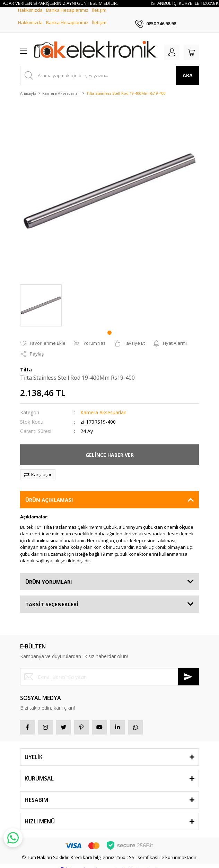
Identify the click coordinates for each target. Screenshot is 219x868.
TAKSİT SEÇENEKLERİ (52, 597)
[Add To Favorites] (43, 336)
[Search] (109, 68)
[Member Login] (172, 45)
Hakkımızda (30, 16)
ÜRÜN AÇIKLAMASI (49, 493)
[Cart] (191, 45)
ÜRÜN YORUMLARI (49, 575)
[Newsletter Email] (109, 670)
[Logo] (95, 44)
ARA (188, 69)
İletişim (99, 16)
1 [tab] (109, 326)
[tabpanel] (41, 298)
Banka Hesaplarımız (67, 16)
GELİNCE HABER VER (110, 448)
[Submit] (189, 670)
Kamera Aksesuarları (103, 406)
